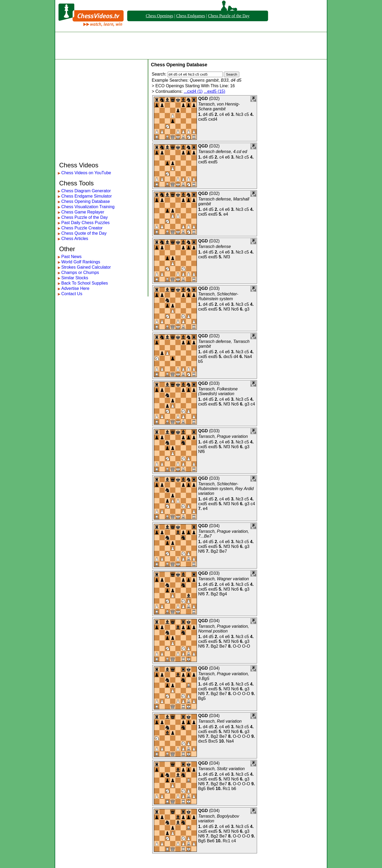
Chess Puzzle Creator (82, 228)
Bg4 (223, 594)
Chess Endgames (191, 16)
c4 (222, 114)
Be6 (211, 789)
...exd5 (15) (214, 91)
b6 (234, 789)
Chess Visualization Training (88, 207)
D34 (214, 526)
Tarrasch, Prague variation (223, 436)
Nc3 (240, 114)
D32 (214, 99)
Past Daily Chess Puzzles (85, 223)
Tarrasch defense (214, 247)
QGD (203, 99)
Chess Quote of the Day (84, 233)
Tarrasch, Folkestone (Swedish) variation (218, 391)
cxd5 (203, 119)
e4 (226, 214)
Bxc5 (213, 741)
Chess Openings (159, 16)
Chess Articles (75, 239)
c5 (247, 114)
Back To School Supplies (85, 283)
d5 (211, 114)
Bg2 (214, 551)
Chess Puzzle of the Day (229, 16)
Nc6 (235, 309)
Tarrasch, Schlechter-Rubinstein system (218, 296)
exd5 (213, 162)
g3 (247, 309)
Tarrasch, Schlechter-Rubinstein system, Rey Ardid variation (226, 489)
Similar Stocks (75, 278)
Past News (71, 257)
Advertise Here (75, 288)
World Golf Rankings (81, 262)
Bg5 (202, 698)
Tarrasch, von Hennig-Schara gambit (219, 106)
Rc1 (227, 789)
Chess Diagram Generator (86, 191)
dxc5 (228, 357)
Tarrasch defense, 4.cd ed (223, 152)
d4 (205, 114)
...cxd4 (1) (193, 91)
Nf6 (201, 452)
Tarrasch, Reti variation (220, 721)
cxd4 (213, 119)
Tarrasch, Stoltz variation (221, 769)
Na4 (248, 357)
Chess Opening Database (86, 201)
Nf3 (227, 257)
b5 (201, 361)
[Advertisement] (191, 46)
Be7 (223, 551)
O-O (237, 646)
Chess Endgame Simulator (86, 196)
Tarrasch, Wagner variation (223, 579)
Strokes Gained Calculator (86, 267)
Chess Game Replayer (83, 212)
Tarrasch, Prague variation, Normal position (224, 629)
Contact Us (72, 294)
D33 (214, 288)
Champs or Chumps (80, 272)
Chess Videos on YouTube (86, 173)
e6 (227, 114)
